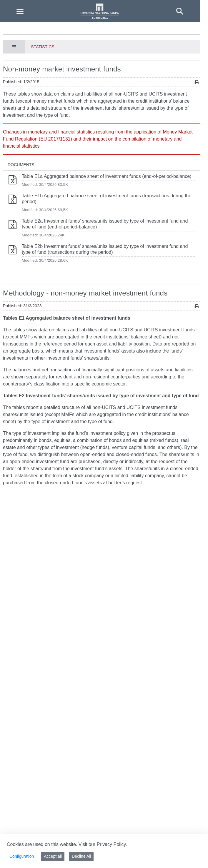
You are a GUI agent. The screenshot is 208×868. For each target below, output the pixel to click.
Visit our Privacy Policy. (103, 844)
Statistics (43, 47)
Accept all (53, 856)
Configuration (22, 856)
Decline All (81, 856)
